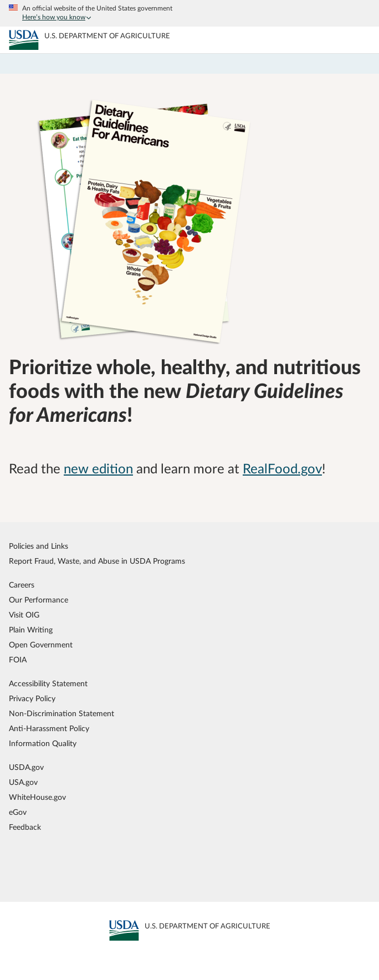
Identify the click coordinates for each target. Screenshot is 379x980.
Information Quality (43, 744)
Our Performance (39, 600)
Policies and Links (39, 546)
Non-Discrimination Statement (62, 714)
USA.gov (23, 782)
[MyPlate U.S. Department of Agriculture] (24, 40)
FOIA (18, 660)
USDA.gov (26, 767)
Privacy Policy (32, 699)
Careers (22, 585)
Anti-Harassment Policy (49, 729)
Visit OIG (24, 615)
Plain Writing (31, 630)
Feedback (25, 827)
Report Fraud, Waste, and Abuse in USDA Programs (97, 561)
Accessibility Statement (48, 684)
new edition (98, 469)
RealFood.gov (282, 469)
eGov (18, 812)
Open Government (41, 645)
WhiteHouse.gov (37, 797)
